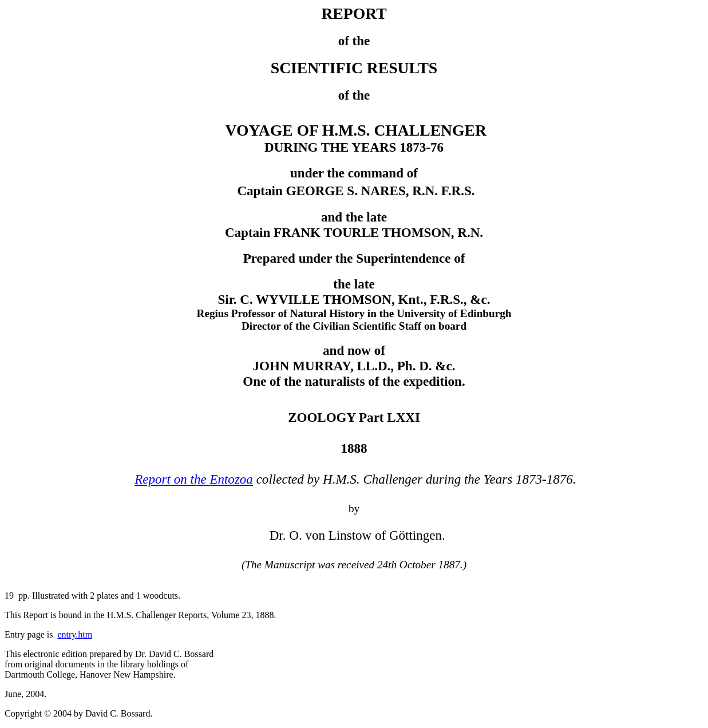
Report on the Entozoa (194, 479)
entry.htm (75, 634)
